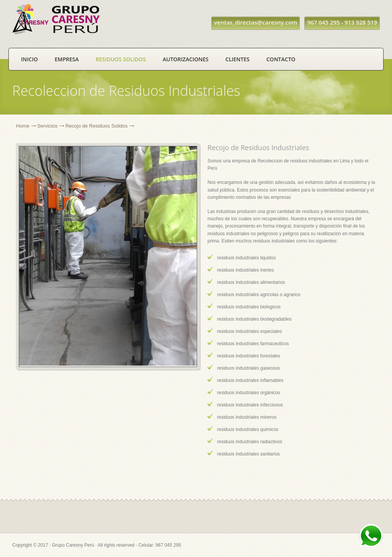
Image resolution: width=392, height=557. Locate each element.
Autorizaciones (186, 59)
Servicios (47, 126)
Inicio (29, 59)
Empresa (67, 59)
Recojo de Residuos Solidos (97, 126)
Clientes (238, 59)
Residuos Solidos (121, 59)
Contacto (281, 59)
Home (23, 126)
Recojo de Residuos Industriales (258, 147)
